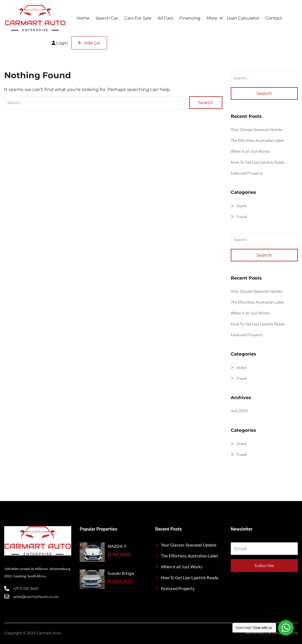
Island (242, 206)
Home (83, 18)
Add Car (89, 43)
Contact (274, 18)
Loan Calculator (243, 18)
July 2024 (239, 411)
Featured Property (247, 173)
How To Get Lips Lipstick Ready (258, 162)
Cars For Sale (138, 18)
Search (206, 103)
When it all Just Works (250, 151)
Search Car (107, 18)
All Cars (165, 18)
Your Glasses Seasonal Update (256, 129)
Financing (190, 18)
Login (60, 43)
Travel (242, 217)
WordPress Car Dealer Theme (271, 633)
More (212, 18)
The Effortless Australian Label (257, 140)
